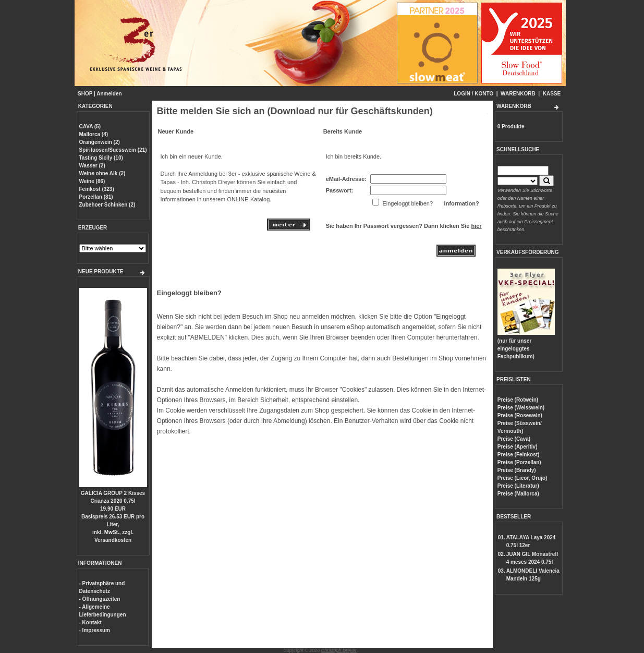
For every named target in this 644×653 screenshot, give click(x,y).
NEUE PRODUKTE (101, 271)
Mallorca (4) (94, 134)
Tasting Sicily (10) (101, 158)
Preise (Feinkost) (519, 455)
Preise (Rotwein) (518, 400)
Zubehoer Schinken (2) (107, 205)
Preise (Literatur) (518, 486)
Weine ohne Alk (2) (102, 173)
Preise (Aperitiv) (518, 447)
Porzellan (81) (96, 197)
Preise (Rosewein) (520, 415)
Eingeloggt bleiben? (189, 293)
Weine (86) (92, 181)
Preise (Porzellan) (519, 462)
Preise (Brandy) (517, 470)
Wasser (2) (92, 166)
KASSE (552, 94)
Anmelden (109, 94)
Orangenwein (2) (100, 142)
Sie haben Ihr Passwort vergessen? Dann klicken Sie (404, 226)
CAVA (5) (90, 126)
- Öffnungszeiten (100, 599)
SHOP (85, 94)
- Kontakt (90, 622)
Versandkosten (113, 540)
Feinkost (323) (97, 189)
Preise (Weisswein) (521, 408)
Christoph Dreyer (339, 650)
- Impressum (95, 630)
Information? (461, 203)
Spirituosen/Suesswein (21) (113, 150)
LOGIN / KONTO (473, 94)
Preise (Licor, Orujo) (523, 478)
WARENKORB (518, 94)
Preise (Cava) (514, 439)
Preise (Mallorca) (518, 494)
